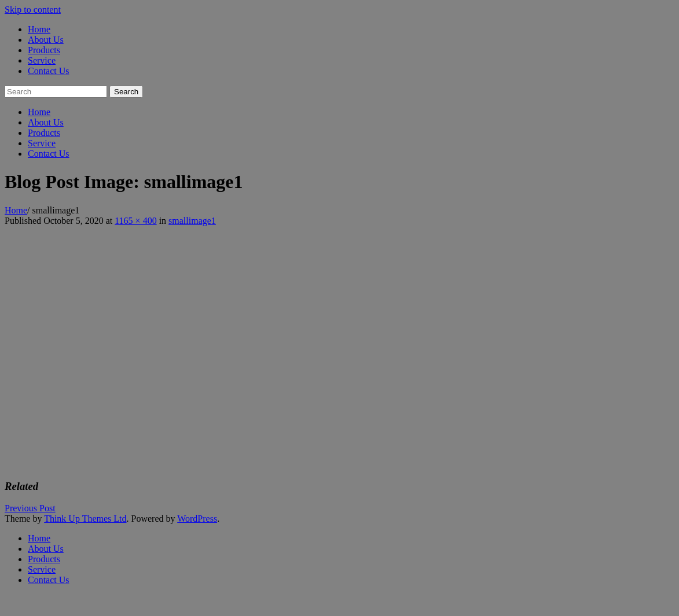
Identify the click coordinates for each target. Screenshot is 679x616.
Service (42, 60)
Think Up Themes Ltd (85, 519)
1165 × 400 (135, 221)
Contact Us (49, 71)
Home (39, 29)
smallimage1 (192, 221)
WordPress (197, 519)
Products (44, 50)
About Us (46, 40)
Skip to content (33, 10)
